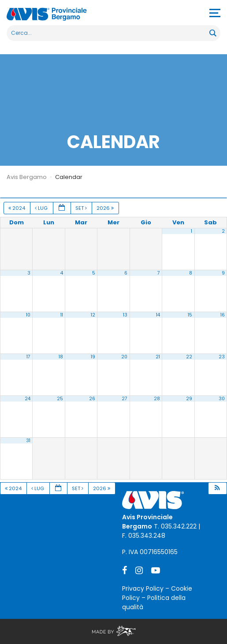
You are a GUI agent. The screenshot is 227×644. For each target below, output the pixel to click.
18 (61, 357)
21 (158, 357)
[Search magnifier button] (212, 33)
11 (62, 315)
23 (222, 357)
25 (60, 399)
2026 (106, 208)
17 (28, 357)
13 (125, 315)
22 (189, 357)
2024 (17, 208)
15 (190, 315)
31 (28, 441)
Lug (42, 208)
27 (125, 399)
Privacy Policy (143, 588)
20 (124, 357)
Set (82, 208)
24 (28, 399)
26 (92, 399)
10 (28, 315)
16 (223, 315)
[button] (217, 489)
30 (222, 399)
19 (93, 357)
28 (157, 399)
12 (93, 315)
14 (158, 315)
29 (189, 399)
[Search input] (108, 33)
